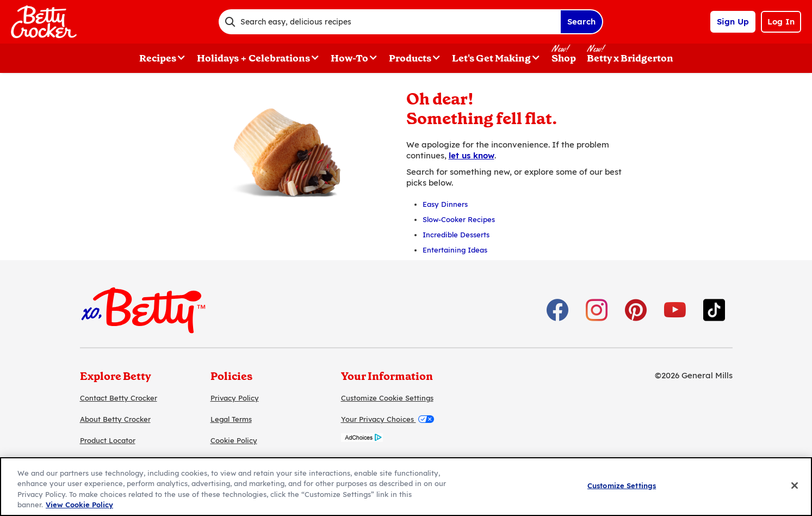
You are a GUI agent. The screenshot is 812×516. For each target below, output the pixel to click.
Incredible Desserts (456, 235)
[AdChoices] (362, 439)
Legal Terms (231, 419)
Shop (564, 58)
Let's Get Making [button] (491, 58)
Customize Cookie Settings (387, 398)
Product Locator (108, 440)
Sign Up (733, 21)
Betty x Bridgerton (630, 58)
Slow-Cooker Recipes (459, 219)
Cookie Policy (234, 440)
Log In (781, 21)
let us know (472, 155)
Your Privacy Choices (388, 419)
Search (581, 21)
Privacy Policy (235, 398)
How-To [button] (349, 58)
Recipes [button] (158, 58)
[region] (406, 487)
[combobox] (389, 22)
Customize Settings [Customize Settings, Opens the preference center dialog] (622, 486)
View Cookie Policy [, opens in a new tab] (79, 505)
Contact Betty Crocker (119, 398)
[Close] (795, 486)
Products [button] (410, 58)
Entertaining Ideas (455, 250)
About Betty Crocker (115, 419)
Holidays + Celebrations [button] (253, 58)
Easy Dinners (445, 204)
